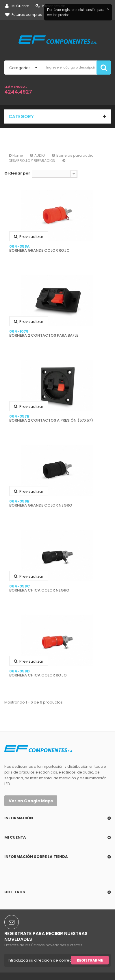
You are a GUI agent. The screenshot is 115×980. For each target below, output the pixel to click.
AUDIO (40, 155)
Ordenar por (17, 173)
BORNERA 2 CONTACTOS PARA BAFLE (44, 335)
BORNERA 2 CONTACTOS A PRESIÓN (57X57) (51, 420)
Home (16, 155)
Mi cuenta (15, 837)
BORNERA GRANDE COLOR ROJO (39, 251)
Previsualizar (29, 237)
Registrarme (90, 960)
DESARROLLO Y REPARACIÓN (32, 161)
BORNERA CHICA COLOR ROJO (38, 675)
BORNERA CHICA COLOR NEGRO (39, 590)
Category (21, 116)
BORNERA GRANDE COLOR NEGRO (41, 505)
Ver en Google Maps (31, 801)
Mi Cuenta (17, 6)
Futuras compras (24, 15)
